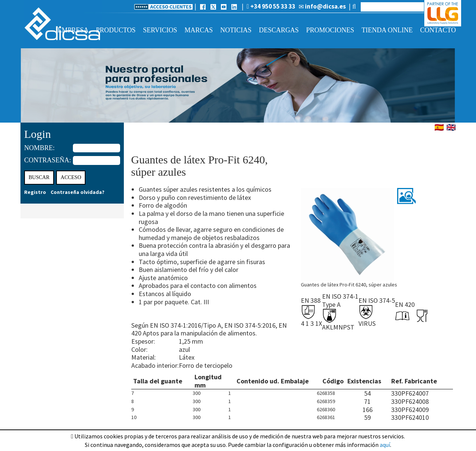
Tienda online (387, 30)
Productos (116, 30)
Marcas (199, 30)
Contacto (438, 30)
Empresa (73, 30)
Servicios (160, 30)
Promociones (330, 30)
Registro (35, 192)
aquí (385, 445)
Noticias (236, 30)
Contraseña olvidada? (78, 192)
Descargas (279, 30)
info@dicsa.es (322, 6)
